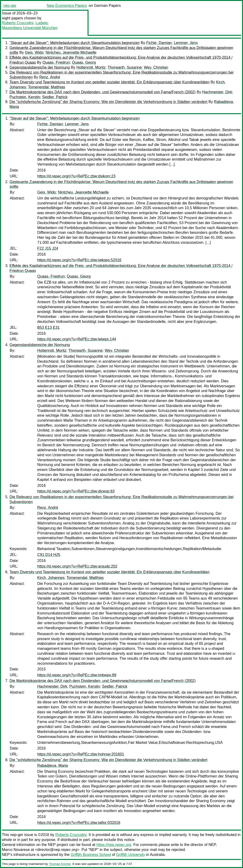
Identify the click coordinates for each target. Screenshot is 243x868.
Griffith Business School (91, 855)
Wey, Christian (156, 67)
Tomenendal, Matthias (47, 87)
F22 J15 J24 (48, 248)
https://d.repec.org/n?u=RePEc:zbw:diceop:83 (76, 491)
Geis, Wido (34, 52)
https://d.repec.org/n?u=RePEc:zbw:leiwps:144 (77, 339)
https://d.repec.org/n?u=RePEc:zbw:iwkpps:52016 (79, 260)
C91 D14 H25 (49, 555)
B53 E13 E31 (48, 328)
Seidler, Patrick (55, 97)
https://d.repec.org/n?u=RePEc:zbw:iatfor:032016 (79, 823)
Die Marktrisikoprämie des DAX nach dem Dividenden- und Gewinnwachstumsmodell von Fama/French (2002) (103, 92)
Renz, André (50, 77)
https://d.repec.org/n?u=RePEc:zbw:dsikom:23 (76, 176)
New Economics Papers (67, 6)
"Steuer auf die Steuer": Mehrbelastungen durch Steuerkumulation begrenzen (75, 43)
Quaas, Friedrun (56, 62)
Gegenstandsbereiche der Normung (40, 67)
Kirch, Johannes (51, 578)
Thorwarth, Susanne (125, 67)
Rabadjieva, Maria (53, 766)
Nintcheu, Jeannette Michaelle (71, 52)
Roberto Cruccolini (18, 23)
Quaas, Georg (84, 62)
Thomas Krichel (60, 864)
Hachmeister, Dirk (217, 92)
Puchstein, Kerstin (25, 97)
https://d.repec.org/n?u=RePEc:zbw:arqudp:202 (77, 566)
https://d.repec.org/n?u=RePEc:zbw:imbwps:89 (77, 675)
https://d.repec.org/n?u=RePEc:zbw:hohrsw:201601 (81, 754)
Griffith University (131, 855)
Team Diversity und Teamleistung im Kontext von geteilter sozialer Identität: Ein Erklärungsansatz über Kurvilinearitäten (110, 82)
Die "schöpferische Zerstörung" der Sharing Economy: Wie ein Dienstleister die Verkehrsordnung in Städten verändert (108, 102)
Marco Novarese (16, 850)
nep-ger (10, 6)
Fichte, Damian (159, 43)
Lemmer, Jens (186, 43)
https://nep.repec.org (114, 845)
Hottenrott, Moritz (91, 67)
